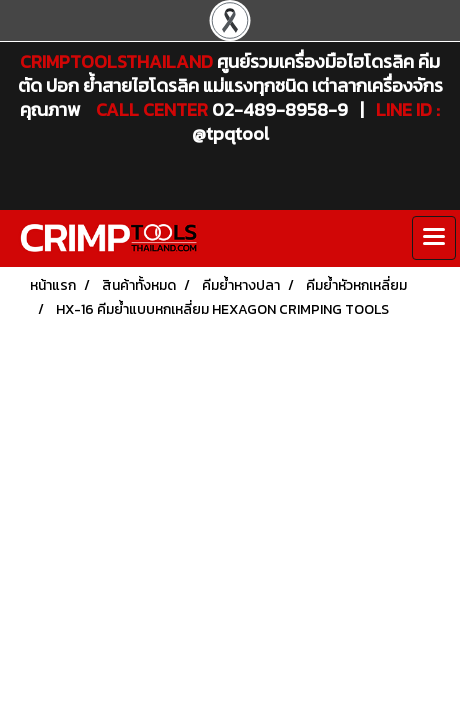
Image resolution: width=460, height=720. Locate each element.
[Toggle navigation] (434, 238)
